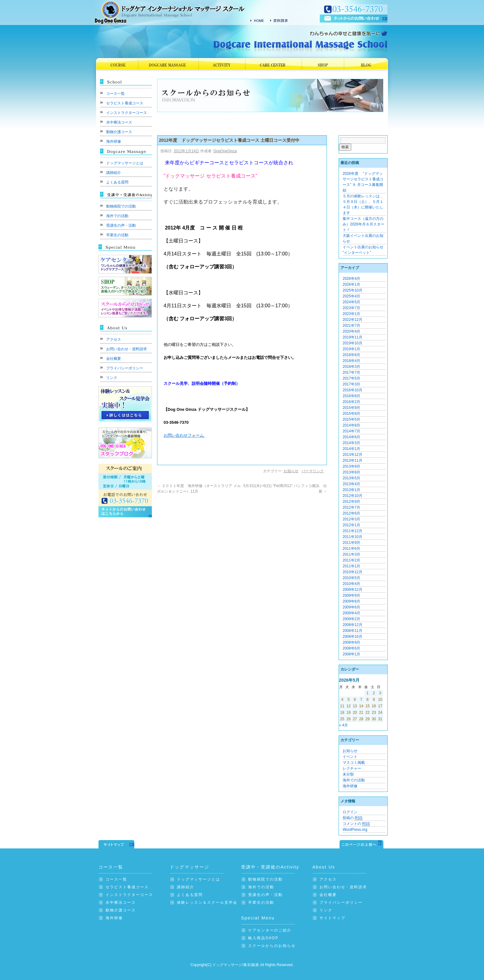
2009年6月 (351, 607)
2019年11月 (353, 337)
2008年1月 (351, 654)
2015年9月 (351, 408)
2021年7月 (351, 326)
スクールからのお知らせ (272, 946)
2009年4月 (351, 613)
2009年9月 (351, 595)
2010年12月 (353, 572)
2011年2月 (351, 560)
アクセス (114, 339)
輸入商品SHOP (263, 938)
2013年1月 (351, 490)
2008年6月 (351, 648)
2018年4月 (351, 361)
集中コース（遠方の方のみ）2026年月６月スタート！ (363, 224)
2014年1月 (351, 449)
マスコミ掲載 (354, 763)
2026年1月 (351, 284)
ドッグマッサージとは (125, 163)
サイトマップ (332, 918)
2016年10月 (353, 390)
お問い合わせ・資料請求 (127, 349)
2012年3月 (351, 519)
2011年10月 (353, 537)
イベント (350, 757)
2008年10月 (353, 637)
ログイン (350, 812)
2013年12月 (353, 455)
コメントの (356, 824)
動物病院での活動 (121, 206)
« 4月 (344, 725)
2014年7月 (351, 431)
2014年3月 (351, 443)
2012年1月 (351, 525)
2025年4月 (351, 296)
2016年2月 (351, 402)
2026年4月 (351, 279)
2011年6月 (351, 549)
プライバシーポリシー (125, 368)
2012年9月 (351, 502)
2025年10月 (353, 290)
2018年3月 (351, 367)
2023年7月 (351, 308)
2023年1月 (351, 314)
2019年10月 (353, 343)
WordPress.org (355, 830)
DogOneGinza (225, 151)
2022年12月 (353, 320)
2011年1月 (351, 566)
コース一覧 (115, 94)
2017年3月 (351, 384)
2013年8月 (351, 472)
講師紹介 (114, 173)
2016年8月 (351, 396)
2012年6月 (351, 513)
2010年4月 (351, 584)
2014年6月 (351, 437)
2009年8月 (351, 601)
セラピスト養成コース (125, 103)
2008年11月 (353, 631)
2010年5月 (351, 578)
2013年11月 (353, 461)
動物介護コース (119, 132)
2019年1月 (351, 349)
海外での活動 (117, 216)
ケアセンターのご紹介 (270, 930)
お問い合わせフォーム (184, 435)
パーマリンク (313, 471)
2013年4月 (351, 484)
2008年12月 (353, 625)
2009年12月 (353, 590)
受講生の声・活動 (121, 225)
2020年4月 (351, 331)
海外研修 (114, 141)
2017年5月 (351, 378)
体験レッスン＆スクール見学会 (207, 902)
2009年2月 (351, 619)
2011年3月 (351, 554)
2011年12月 (353, 531)
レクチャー (352, 768)
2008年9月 (351, 642)
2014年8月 (351, 425)
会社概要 (114, 359)
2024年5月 (351, 302)
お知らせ (291, 471)
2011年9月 (351, 543)
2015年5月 (351, 419)
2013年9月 (351, 466)
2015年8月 (351, 414)
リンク (112, 378)
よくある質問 (117, 182)
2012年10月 (353, 496)
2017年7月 (351, 372)
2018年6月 (351, 355)
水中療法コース (119, 122)
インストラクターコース (127, 113)
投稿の (353, 818)
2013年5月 (351, 478)
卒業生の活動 (117, 235)
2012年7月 (351, 507)
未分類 (348, 774)
